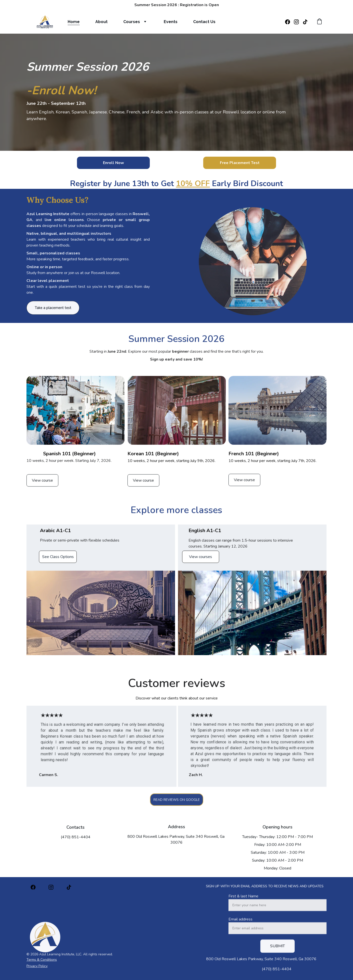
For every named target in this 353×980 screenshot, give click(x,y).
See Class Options (58, 559)
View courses (201, 559)
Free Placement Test (240, 163)
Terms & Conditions (42, 962)
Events (171, 22)
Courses (132, 22)
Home (74, 22)
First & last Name (243, 908)
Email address (240, 931)
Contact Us (204, 22)
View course (42, 483)
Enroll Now (113, 163)
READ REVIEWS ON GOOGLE (177, 802)
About (101, 22)
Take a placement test (53, 310)
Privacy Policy (37, 968)
